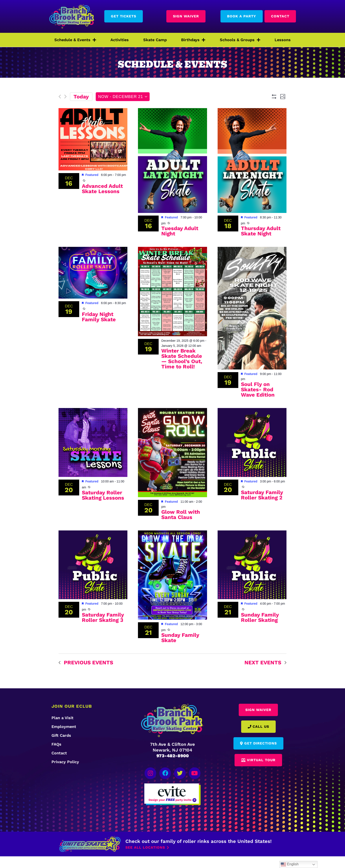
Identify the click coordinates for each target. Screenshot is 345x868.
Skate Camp (155, 40)
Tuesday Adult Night (180, 244)
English (290, 864)
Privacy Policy (65, 775)
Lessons (283, 40)
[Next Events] (65, 97)
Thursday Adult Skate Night (261, 244)
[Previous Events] (60, 97)
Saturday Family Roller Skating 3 (103, 630)
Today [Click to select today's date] (81, 97)
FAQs (56, 757)
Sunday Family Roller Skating (260, 630)
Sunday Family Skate (180, 651)
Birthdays (193, 40)
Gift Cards (61, 748)
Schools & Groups (240, 40)
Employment (64, 739)
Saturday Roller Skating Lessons (103, 508)
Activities (120, 40)
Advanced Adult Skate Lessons (102, 201)
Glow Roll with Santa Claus (181, 527)
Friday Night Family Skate (99, 330)
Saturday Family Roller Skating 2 (262, 508)
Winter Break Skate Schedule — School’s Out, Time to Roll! (182, 372)
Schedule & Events (75, 40)
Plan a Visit (62, 730)
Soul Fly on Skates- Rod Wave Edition (258, 402)
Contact (59, 766)
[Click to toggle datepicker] (123, 97)
